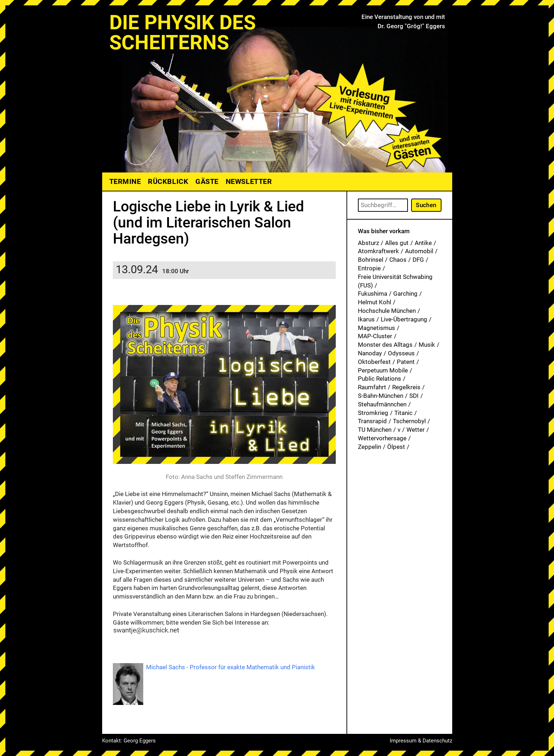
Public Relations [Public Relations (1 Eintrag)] (380, 379)
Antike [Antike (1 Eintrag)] (423, 243)
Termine (125, 181)
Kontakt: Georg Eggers (129, 741)
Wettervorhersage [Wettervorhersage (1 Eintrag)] (382, 438)
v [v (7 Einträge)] (399, 430)
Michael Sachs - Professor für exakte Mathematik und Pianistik (231, 667)
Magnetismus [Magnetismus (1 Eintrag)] (376, 328)
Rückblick (168, 181)
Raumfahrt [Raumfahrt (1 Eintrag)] (372, 387)
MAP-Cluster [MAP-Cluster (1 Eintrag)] (375, 336)
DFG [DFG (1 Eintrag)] (418, 260)
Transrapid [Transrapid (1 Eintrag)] (372, 421)
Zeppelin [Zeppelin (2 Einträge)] (370, 447)
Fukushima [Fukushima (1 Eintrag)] (373, 294)
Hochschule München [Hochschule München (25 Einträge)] (387, 311)
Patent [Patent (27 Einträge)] (406, 362)
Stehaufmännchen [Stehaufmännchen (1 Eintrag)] (382, 404)
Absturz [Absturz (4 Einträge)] (368, 243)
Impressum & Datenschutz (421, 741)
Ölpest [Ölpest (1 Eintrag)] (396, 447)
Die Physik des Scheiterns (183, 32)
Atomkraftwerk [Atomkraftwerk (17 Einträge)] (378, 251)
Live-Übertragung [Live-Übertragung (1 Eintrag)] (404, 319)
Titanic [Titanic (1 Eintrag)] (403, 413)
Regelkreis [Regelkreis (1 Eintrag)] (406, 387)
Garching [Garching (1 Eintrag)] (405, 294)
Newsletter (249, 181)
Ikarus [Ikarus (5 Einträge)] (366, 319)
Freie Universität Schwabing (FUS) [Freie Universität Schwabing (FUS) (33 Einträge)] (395, 281)
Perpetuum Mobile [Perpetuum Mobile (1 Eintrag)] (383, 370)
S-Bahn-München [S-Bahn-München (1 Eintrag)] (381, 396)
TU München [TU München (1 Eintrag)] (375, 430)
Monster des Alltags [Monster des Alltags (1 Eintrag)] (385, 345)
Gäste (207, 181)
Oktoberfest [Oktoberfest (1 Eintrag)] (374, 362)
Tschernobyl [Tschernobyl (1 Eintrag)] (409, 421)
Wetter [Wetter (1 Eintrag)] (416, 430)
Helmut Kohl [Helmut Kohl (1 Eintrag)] (375, 302)
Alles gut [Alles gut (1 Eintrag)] (397, 243)
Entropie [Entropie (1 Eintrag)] (369, 268)
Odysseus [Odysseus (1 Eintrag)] (401, 353)
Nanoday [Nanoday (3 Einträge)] (370, 353)
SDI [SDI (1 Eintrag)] (414, 396)
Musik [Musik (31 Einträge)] (427, 345)
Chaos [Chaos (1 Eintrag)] (398, 260)
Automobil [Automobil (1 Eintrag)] (419, 251)
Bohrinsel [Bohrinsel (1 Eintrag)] (371, 260)
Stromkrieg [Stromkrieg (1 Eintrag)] (373, 413)
